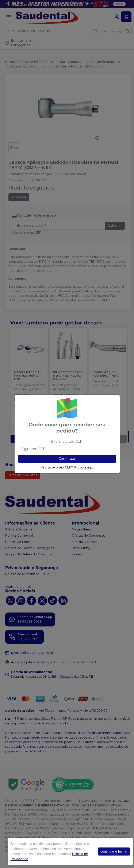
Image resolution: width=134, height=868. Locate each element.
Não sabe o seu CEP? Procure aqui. (67, 467)
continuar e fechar (114, 851)
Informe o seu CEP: (67, 442)
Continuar (67, 459)
